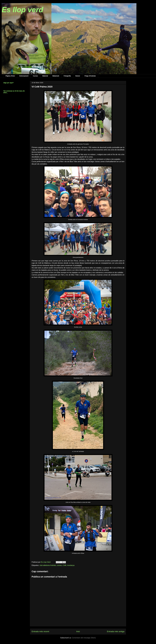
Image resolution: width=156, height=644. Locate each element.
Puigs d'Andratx (90, 76)
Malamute (56, 76)
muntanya (71, 565)
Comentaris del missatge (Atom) (84, 638)
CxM (64, 565)
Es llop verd (22, 10)
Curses (35, 76)
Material (45, 76)
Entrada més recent (40, 631)
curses (59, 565)
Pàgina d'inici (10, 76)
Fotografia (67, 76)
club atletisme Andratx (48, 565)
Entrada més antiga (116, 631)
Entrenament (24, 76)
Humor (78, 76)
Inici (78, 631)
